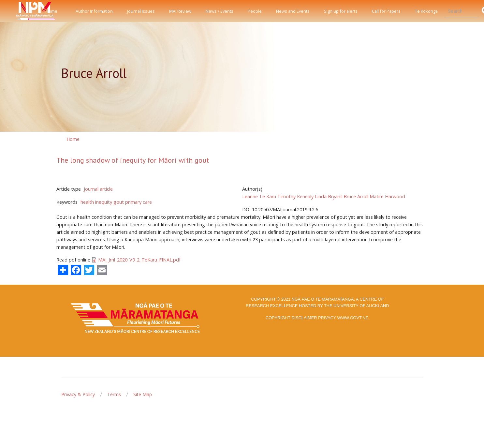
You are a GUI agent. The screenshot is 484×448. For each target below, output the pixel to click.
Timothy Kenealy (295, 196)
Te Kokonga (426, 11)
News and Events (293, 11)
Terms (114, 394)
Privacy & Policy (78, 394)
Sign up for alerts (341, 11)
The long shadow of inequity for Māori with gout (133, 160)
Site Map (143, 394)
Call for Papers (386, 11)
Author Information (94, 11)
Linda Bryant (329, 196)
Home (51, 11)
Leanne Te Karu (259, 196)
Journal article (98, 189)
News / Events (220, 11)
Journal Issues (141, 11)
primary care (139, 202)
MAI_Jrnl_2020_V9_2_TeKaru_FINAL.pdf (139, 260)
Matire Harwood (387, 196)
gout (119, 202)
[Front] (20, 11)
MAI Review (180, 11)
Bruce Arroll (356, 196)
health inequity (96, 202)
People (255, 11)
